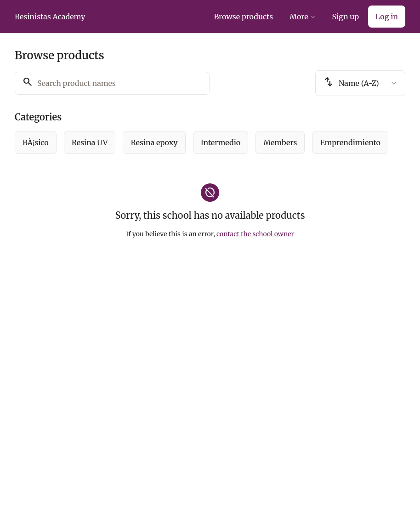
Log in (387, 17)
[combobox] (360, 83)
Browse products (243, 17)
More (302, 17)
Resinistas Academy (50, 17)
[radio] (36, 142)
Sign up (346, 17)
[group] (210, 142)
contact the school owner (255, 234)
